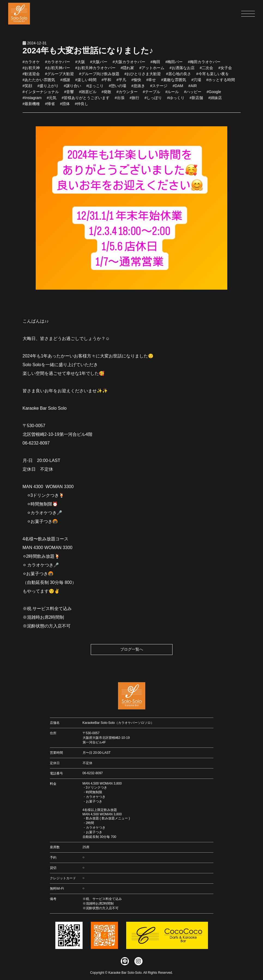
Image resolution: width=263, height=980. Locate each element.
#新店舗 (197, 100)
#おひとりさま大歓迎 (143, 76)
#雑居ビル (88, 94)
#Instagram (32, 100)
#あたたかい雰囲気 (39, 82)
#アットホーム (152, 70)
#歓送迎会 (31, 76)
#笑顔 (28, 88)
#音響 (69, 94)
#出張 (120, 100)
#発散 (107, 94)
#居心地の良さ (179, 76)
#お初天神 (31, 70)
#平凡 (121, 82)
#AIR (193, 88)
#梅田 (155, 64)
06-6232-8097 (93, 773)
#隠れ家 (128, 70)
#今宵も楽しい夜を (213, 76)
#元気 (52, 100)
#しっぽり (153, 100)
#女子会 (225, 70)
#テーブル (152, 94)
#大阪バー (99, 64)
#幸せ (151, 82)
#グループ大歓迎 (59, 76)
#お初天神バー (58, 70)
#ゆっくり (176, 100)
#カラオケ (31, 64)
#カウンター (127, 94)
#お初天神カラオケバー (95, 70)
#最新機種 (31, 106)
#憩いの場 (117, 88)
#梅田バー (174, 64)
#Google (214, 94)
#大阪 (80, 64)
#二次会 (207, 70)
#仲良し (82, 106)
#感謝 (65, 82)
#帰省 (50, 106)
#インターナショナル (41, 94)
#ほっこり (95, 88)
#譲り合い (72, 88)
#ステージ (159, 88)
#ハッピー (193, 94)
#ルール (172, 94)
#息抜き (138, 88)
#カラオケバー (58, 64)
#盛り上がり (48, 88)
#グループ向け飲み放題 (99, 76)
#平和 (107, 82)
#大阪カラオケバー (129, 64)
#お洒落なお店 (182, 70)
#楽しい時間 (86, 82)
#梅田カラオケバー (204, 64)
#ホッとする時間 (221, 82)
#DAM (178, 88)
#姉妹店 (215, 100)
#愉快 (136, 82)
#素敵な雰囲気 (174, 82)
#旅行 (135, 100)
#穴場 (196, 82)
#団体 (65, 106)
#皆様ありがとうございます (86, 100)
